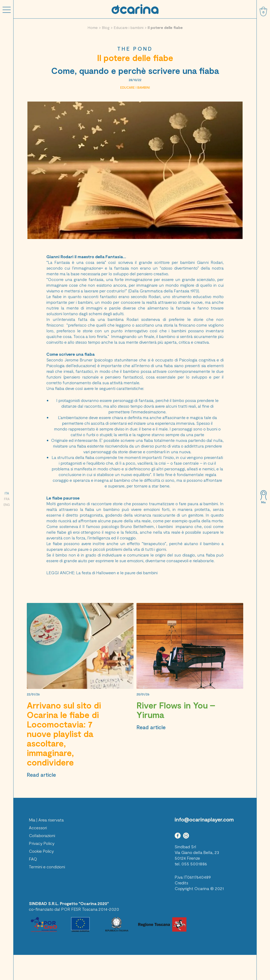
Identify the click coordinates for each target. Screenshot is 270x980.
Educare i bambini (129, 27)
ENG (7, 505)
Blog (106, 27)
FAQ (33, 859)
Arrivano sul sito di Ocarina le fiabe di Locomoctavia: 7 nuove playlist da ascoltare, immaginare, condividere (64, 734)
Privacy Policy (42, 843)
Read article (41, 775)
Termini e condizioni (47, 867)
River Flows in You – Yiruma (176, 710)
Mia (263, 502)
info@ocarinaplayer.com (204, 819)
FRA (7, 499)
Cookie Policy (41, 851)
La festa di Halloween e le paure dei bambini (117, 573)
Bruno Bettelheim (137, 526)
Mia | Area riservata (46, 820)
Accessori (38, 828)
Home (93, 27)
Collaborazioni (42, 835)
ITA (7, 493)
